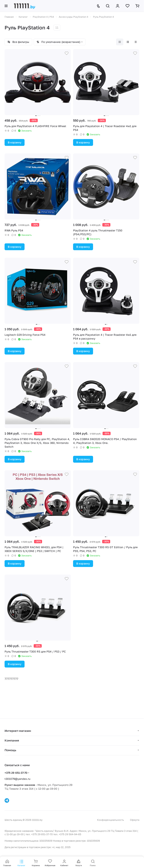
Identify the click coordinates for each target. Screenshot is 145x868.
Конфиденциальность (110, 820)
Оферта (135, 820)
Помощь (10, 750)
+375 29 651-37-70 (16, 773)
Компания (12, 740)
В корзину (15, 142)
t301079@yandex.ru (17, 779)
